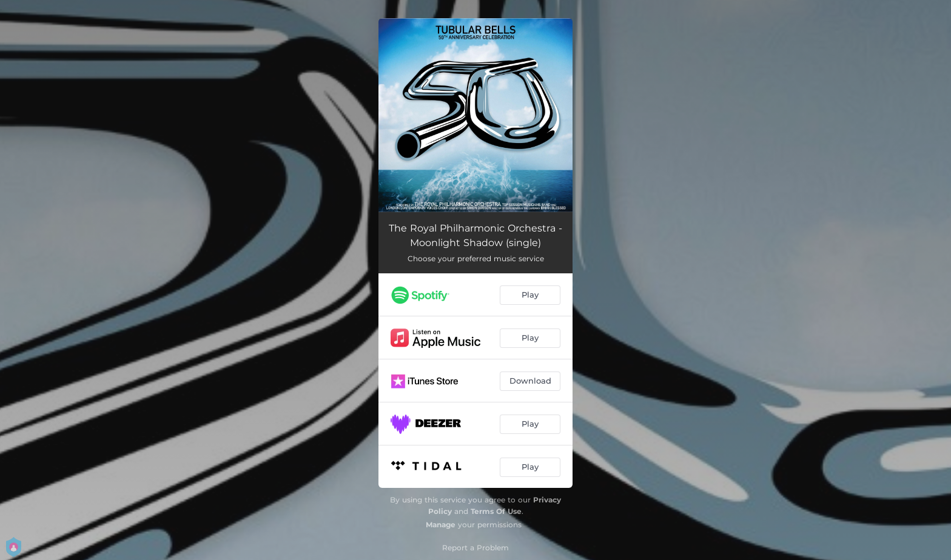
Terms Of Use (496, 511)
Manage (441, 525)
